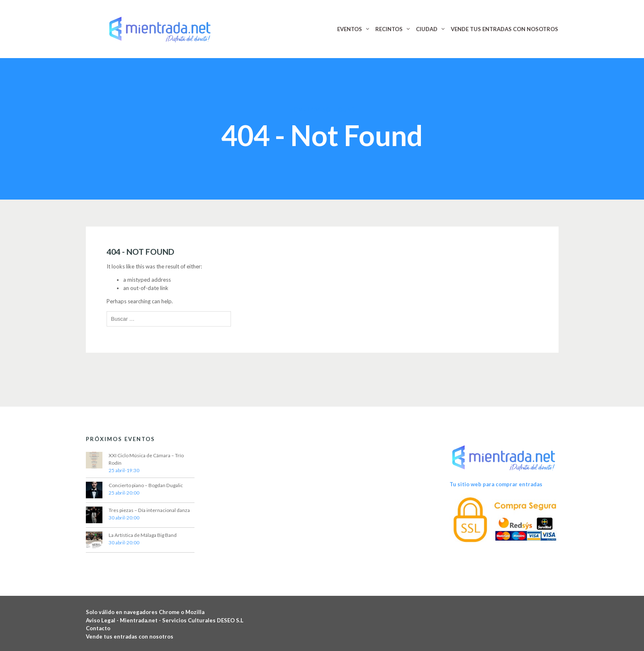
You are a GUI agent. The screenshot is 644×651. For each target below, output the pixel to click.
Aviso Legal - (103, 620)
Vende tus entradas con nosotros (130, 636)
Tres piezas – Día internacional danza (149, 510)
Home (298, 110)
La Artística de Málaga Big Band (143, 535)
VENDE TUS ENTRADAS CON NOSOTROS (504, 29)
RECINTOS (389, 29)
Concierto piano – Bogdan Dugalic (146, 485)
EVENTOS (350, 29)
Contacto (98, 628)
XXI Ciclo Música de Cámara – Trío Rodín (146, 459)
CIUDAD (427, 29)
